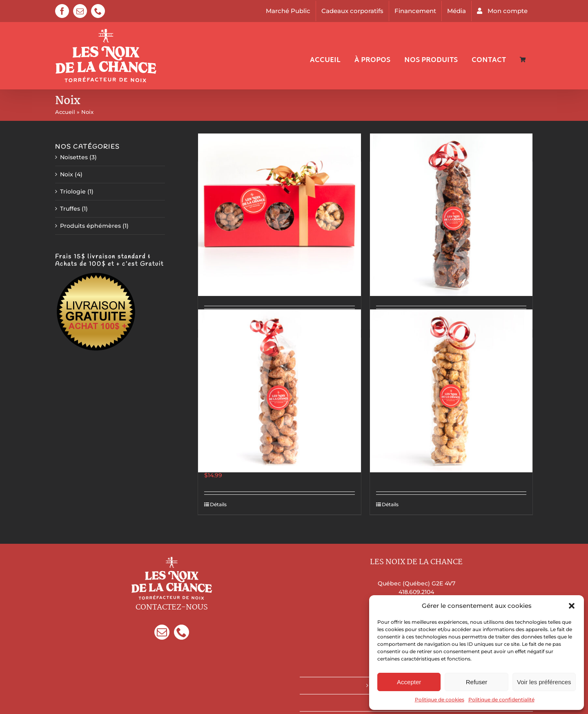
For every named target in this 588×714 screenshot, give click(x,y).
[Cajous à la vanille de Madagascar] (451, 391)
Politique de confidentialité (501, 700)
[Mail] (162, 632)
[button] (572, 606)
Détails (218, 504)
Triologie (73, 191)
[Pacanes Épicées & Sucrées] (451, 215)
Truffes (70, 209)
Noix (67, 174)
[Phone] (182, 632)
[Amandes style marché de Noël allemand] (279, 391)
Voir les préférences (544, 682)
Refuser (477, 682)
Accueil (65, 112)
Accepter (409, 682)
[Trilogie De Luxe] (279, 215)
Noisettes (74, 157)
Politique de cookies (440, 700)
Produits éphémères (90, 226)
